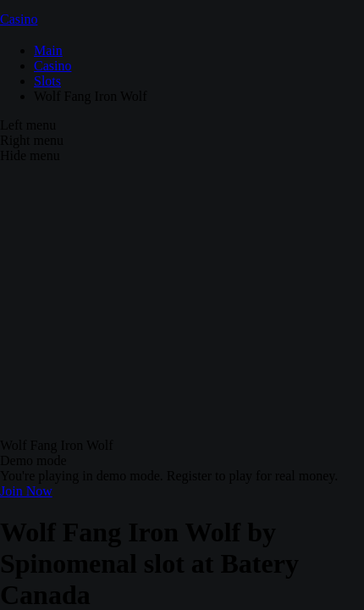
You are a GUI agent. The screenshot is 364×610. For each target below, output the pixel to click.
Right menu (32, 140)
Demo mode (33, 460)
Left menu (28, 125)
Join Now (26, 491)
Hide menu (30, 155)
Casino (19, 19)
